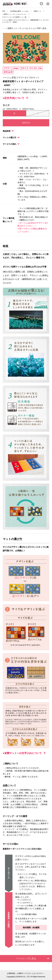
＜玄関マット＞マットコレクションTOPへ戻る (26, 28)
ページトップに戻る (33, 959)
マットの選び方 (11, 138)
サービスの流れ (11, 144)
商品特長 (8, 131)
